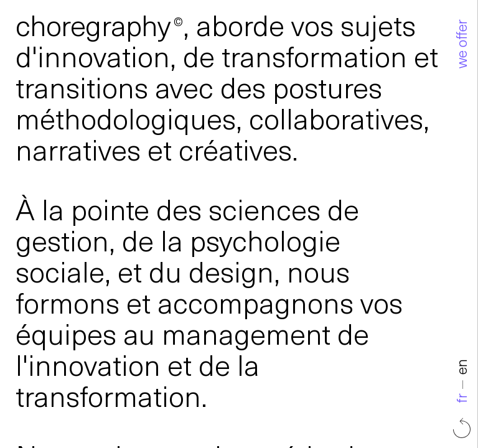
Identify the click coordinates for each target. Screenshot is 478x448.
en (368, 367)
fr (368, 398)
